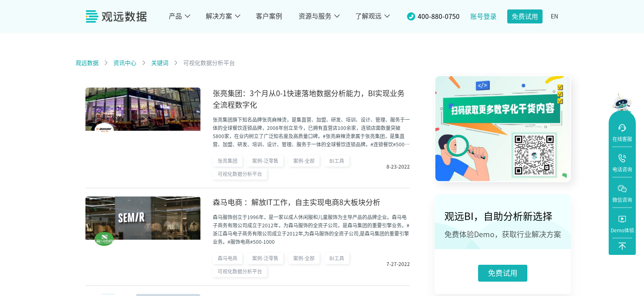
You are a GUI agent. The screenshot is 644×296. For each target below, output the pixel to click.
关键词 (160, 63)
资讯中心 (125, 63)
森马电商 (228, 258)
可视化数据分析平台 (209, 63)
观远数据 (87, 63)
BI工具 (337, 161)
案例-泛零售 (265, 161)
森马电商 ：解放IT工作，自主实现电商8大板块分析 (297, 202)
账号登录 (483, 16)
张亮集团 (228, 161)
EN (554, 16)
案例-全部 (304, 161)
